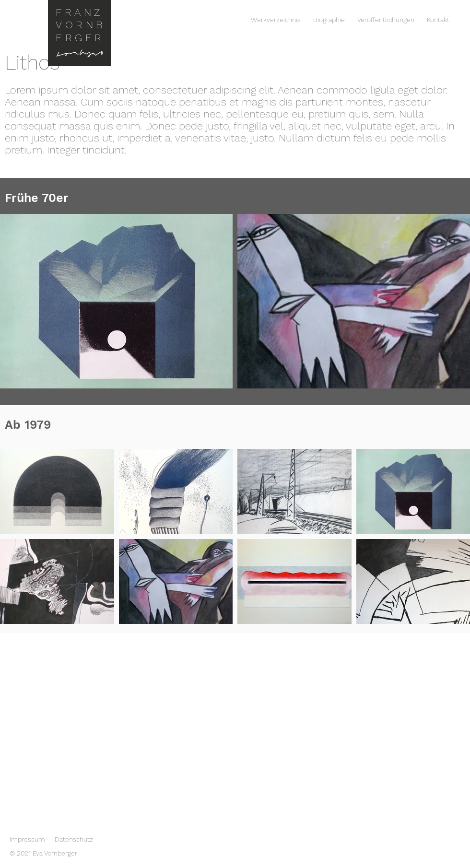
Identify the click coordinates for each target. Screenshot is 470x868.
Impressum (27, 839)
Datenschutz (74, 839)
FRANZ (79, 12)
